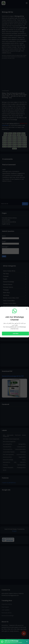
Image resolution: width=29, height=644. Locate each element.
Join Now (15, 334)
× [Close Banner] (27, 642)
